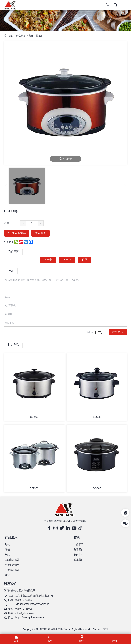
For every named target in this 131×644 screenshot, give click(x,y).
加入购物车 (17, 233)
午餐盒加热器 (12, 570)
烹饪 (31, 36)
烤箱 (7, 555)
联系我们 (79, 560)
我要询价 (40, 233)
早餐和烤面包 (12, 565)
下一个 (67, 260)
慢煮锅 (40, 36)
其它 (7, 575)
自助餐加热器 (12, 560)
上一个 (48, 260)
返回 (85, 260)
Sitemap (97, 629)
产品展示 (21, 36)
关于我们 (79, 549)
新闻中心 (79, 555)
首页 (11, 36)
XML (106, 629)
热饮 (7, 544)
